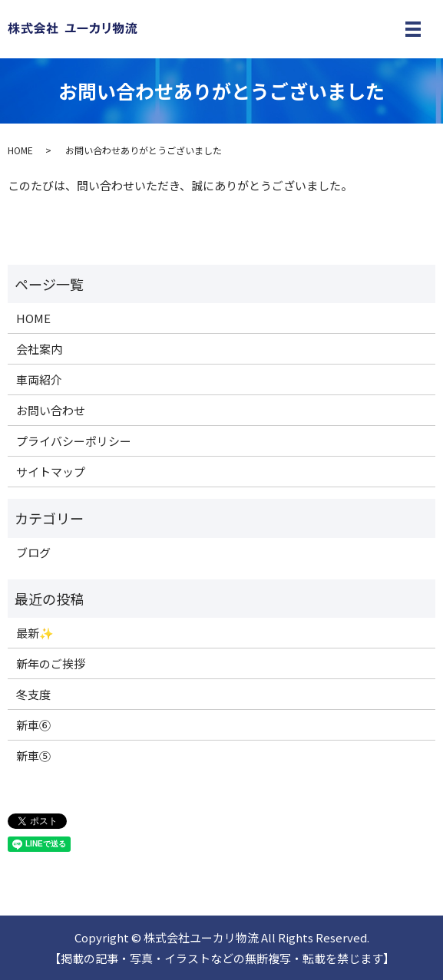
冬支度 (33, 694)
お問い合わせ (51, 410)
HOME (20, 150)
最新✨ (35, 633)
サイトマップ (51, 472)
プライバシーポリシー (74, 441)
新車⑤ (33, 756)
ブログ (33, 552)
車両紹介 (39, 379)
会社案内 (39, 349)
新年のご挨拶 (51, 663)
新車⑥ (33, 725)
